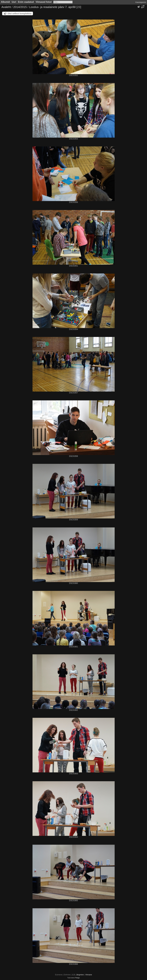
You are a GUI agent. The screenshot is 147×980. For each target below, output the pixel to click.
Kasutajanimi (141, 2)
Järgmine (80, 975)
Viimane (89, 975)
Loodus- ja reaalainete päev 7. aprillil (52, 7)
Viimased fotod (44, 2)
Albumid (5, 2)
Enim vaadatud (26, 2)
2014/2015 (20, 7)
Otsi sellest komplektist (20, 13)
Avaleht (6, 7)
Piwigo (77, 978)
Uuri (14, 2)
